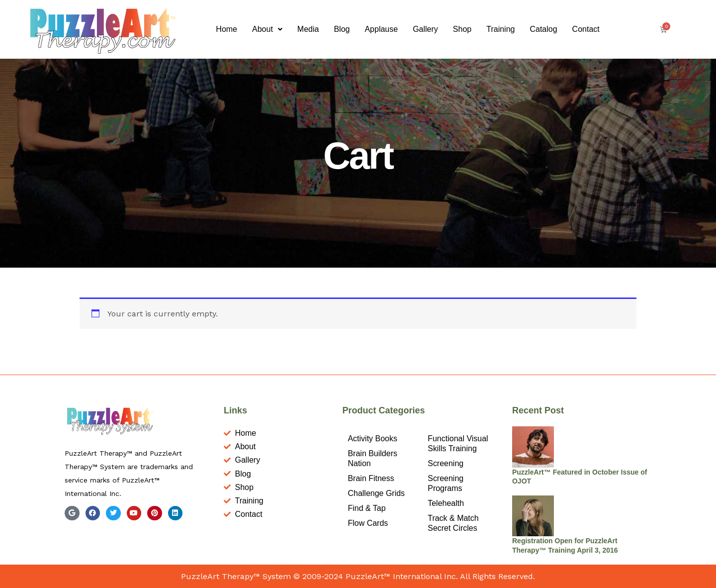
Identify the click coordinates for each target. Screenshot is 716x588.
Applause (381, 29)
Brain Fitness (371, 478)
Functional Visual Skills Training (458, 443)
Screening (446, 463)
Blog (342, 29)
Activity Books (372, 439)
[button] (267, 29)
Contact (586, 29)
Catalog (543, 29)
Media (308, 29)
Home (226, 29)
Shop (462, 29)
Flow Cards (368, 523)
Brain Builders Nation (372, 458)
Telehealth (446, 503)
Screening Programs (446, 483)
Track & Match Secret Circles (453, 523)
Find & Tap (366, 508)
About (267, 29)
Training (500, 29)
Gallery (425, 29)
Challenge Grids (376, 493)
